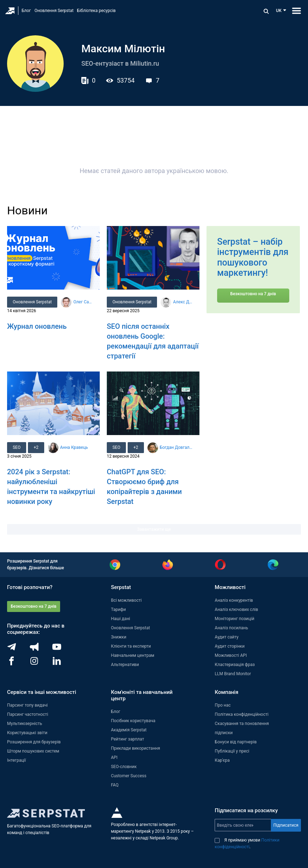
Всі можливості (126, 600)
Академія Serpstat (129, 730)
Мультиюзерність (25, 724)
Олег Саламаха (84, 302)
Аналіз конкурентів (234, 600)
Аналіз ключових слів (236, 610)
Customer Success (129, 776)
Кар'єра (222, 760)
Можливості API (231, 655)
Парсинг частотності (28, 714)
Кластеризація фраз (235, 665)
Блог (26, 11)
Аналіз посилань (231, 628)
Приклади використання (136, 748)
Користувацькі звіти (27, 733)
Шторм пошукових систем (33, 751)
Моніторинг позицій (234, 619)
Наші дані (121, 619)
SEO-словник (124, 767)
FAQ (115, 785)
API (114, 757)
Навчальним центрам (133, 655)
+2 (36, 447)
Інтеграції (16, 760)
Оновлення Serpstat (54, 11)
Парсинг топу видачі (27, 705)
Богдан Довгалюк (177, 447)
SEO (17, 447)
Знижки (119, 637)
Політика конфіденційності (242, 714)
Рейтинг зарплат (128, 739)
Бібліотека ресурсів (96, 11)
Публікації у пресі (232, 751)
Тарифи (118, 610)
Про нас (223, 705)
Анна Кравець (74, 447)
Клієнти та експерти (131, 646)
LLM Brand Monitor (233, 674)
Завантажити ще (154, 529)
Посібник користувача (133, 721)
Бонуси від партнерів (236, 742)
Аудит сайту (226, 637)
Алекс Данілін (183, 302)
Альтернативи (125, 665)
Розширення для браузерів (34, 742)
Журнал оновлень (37, 326)
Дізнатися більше (46, 568)
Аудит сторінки (229, 646)
